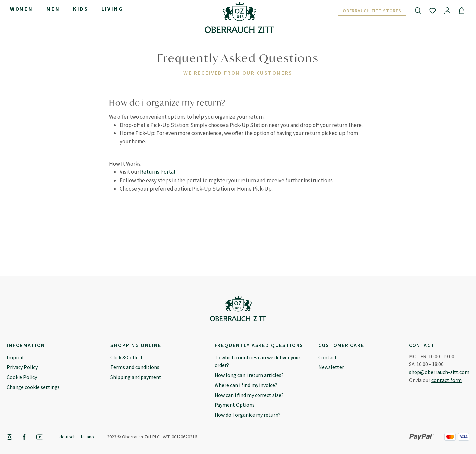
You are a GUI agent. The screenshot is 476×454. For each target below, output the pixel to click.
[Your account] (447, 10)
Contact (328, 357)
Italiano (87, 437)
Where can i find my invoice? (246, 385)
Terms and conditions (135, 367)
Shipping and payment (136, 377)
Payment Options (235, 405)
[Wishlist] (433, 10)
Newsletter (331, 367)
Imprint (16, 357)
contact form (447, 380)
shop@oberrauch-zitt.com (439, 372)
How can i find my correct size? (249, 395)
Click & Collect (127, 357)
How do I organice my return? (248, 415)
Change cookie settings (33, 387)
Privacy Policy (22, 367)
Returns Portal (158, 172)
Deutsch (68, 437)
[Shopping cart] (462, 10)
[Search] (418, 10)
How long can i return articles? (249, 375)
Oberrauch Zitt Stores (372, 11)
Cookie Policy (22, 377)
